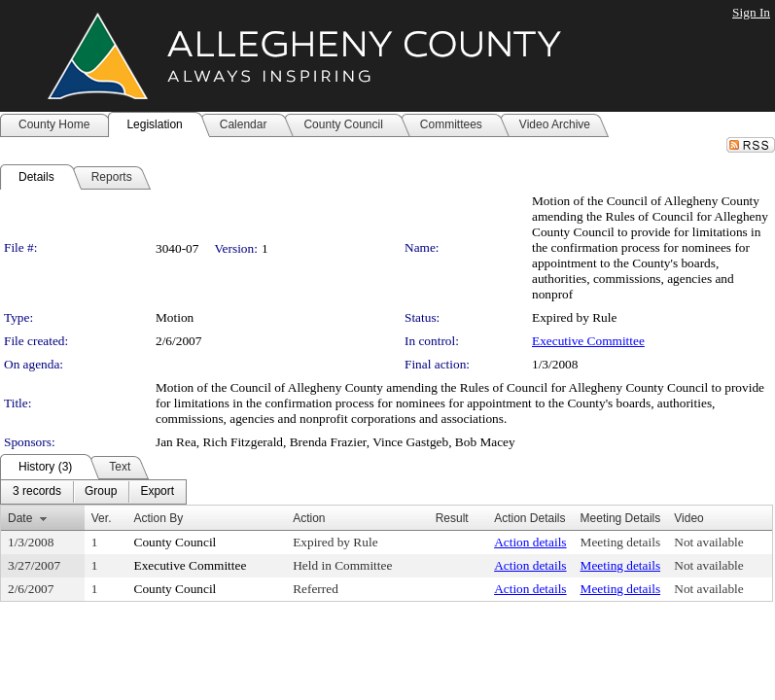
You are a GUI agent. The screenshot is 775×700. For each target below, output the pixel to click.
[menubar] (93, 492)
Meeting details (621, 542)
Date (20, 518)
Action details (530, 542)
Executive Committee (588, 341)
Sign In (751, 12)
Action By (159, 518)
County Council (176, 542)
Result (452, 518)
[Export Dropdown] (157, 492)
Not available (708, 542)
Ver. (102, 518)
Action (309, 518)
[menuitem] (37, 492)
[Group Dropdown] (101, 492)
